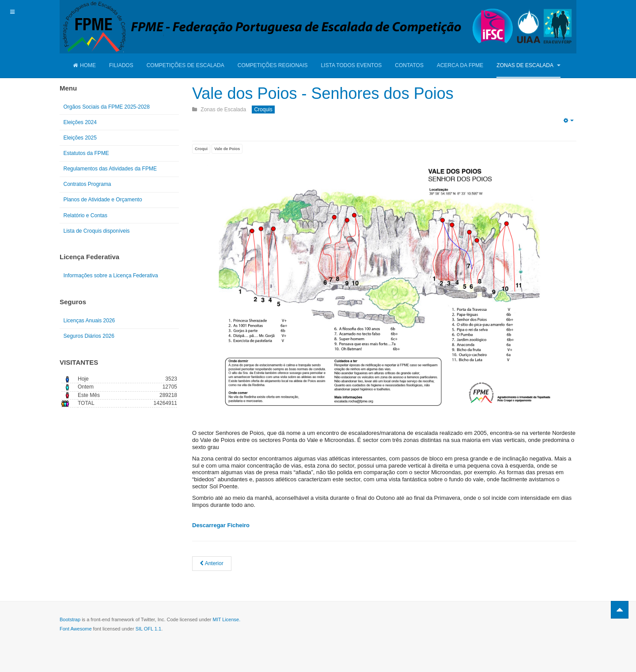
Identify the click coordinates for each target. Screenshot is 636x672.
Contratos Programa (87, 184)
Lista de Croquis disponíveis (97, 231)
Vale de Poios (227, 149)
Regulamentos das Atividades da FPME (110, 169)
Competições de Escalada (185, 65)
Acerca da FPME (460, 65)
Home (84, 65)
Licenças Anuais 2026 (89, 321)
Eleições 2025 (80, 138)
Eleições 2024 (80, 122)
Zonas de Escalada (528, 65)
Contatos (409, 65)
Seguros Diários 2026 (89, 336)
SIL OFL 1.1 (149, 629)
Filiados (121, 65)
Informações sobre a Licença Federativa (111, 276)
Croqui (201, 149)
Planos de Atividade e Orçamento (103, 200)
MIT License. (226, 619)
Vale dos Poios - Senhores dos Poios (323, 93)
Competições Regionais (273, 65)
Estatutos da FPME (86, 153)
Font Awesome (76, 629)
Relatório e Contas (85, 215)
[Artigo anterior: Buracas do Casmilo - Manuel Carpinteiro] (212, 564)
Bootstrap (70, 619)
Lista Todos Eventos (351, 65)
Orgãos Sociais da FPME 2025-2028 (107, 107)
